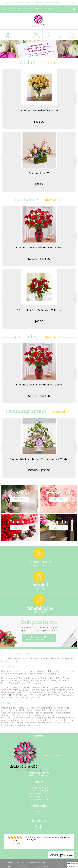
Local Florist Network (42, 866)
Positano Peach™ (39, 173)
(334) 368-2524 (13, 9)
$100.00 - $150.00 (39, 470)
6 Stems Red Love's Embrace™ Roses (39, 310)
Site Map (57, 866)
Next (74, 99)
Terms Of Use (9, 866)
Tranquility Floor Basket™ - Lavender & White (39, 459)
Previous (4, 99)
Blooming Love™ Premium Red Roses (39, 248)
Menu (8, 37)
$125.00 (39, 122)
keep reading (13, 661)
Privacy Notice (24, 866)
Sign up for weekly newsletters (39, 638)
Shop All (49, 63)
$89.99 (39, 184)
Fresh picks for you (39, 626)
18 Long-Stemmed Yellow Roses (39, 110)
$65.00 (39, 321)
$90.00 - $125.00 (39, 259)
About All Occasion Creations (17, 654)
